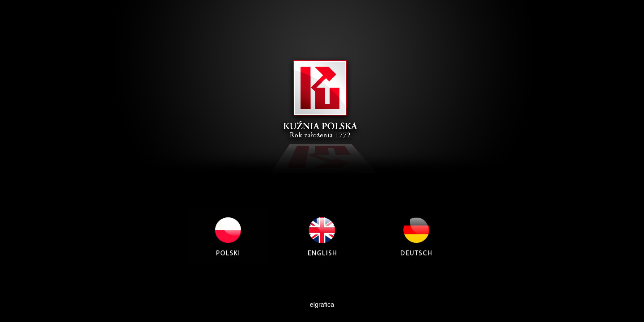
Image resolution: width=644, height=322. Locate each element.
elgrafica (322, 305)
